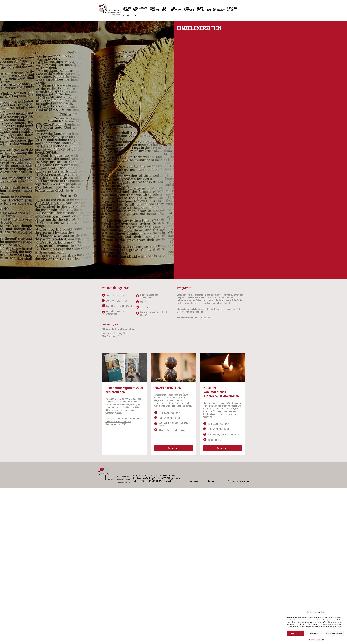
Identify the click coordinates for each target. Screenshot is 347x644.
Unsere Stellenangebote (204, 9)
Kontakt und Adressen (232, 9)
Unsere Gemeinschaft (176, 9)
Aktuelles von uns (127, 9)
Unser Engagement (190, 9)
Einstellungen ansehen (334, 633)
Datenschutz (312, 640)
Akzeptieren (296, 633)
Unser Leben (164, 9)
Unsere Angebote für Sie (140, 9)
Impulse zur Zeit (129, 15)
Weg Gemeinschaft (219, 9)
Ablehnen (314, 633)
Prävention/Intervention (238, 481)
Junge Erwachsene (155, 9)
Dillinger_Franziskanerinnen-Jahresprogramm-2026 (118, 423)
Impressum (320, 640)
